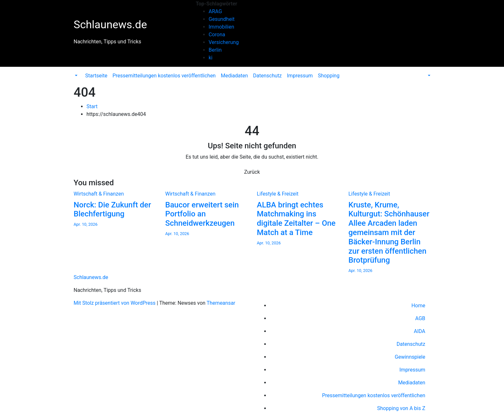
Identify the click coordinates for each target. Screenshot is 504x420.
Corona (217, 35)
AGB (420, 318)
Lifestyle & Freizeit (278, 194)
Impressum (300, 76)
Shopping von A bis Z (401, 408)
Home (418, 306)
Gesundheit (222, 19)
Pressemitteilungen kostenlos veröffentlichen (164, 76)
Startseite (96, 76)
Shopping (329, 76)
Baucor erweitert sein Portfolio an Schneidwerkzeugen (202, 214)
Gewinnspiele (410, 357)
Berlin (215, 50)
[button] (76, 76)
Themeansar (221, 303)
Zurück (252, 172)
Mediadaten (234, 76)
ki (211, 58)
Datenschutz (267, 76)
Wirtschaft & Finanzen (99, 194)
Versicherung (224, 42)
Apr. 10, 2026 (86, 224)
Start (92, 106)
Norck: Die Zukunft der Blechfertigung (112, 210)
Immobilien (221, 27)
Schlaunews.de (110, 24)
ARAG (215, 11)
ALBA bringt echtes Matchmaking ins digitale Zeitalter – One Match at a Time (296, 219)
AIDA (419, 331)
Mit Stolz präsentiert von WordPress (115, 303)
